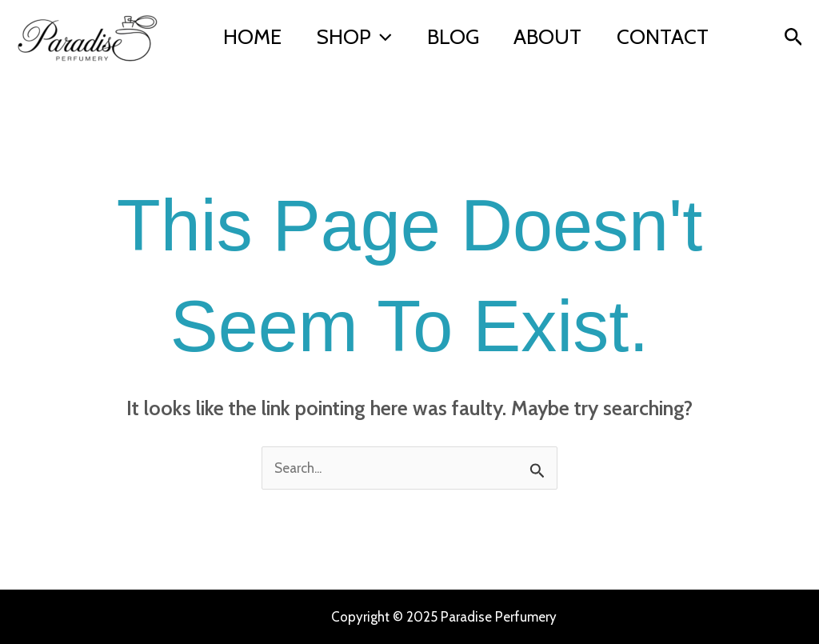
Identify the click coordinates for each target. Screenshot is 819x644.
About (571, 26)
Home (256, 26)
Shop (364, 26)
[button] (794, 38)
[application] (391, 26)
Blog (469, 26)
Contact (272, 50)
